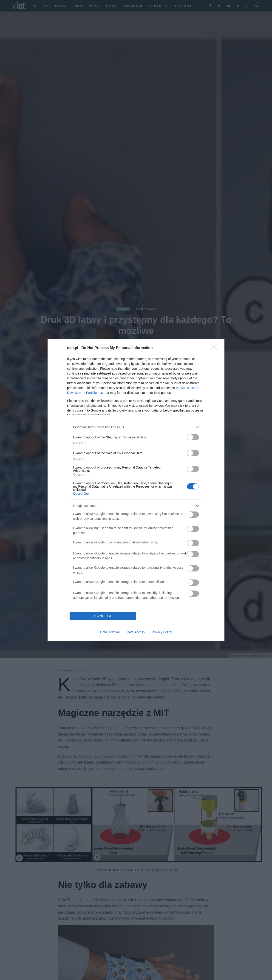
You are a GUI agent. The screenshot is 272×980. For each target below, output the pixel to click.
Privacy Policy (162, 632)
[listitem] (136, 427)
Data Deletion (110, 632)
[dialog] (136, 490)
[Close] (215, 348)
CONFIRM (103, 616)
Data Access (136, 632)
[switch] (193, 437)
